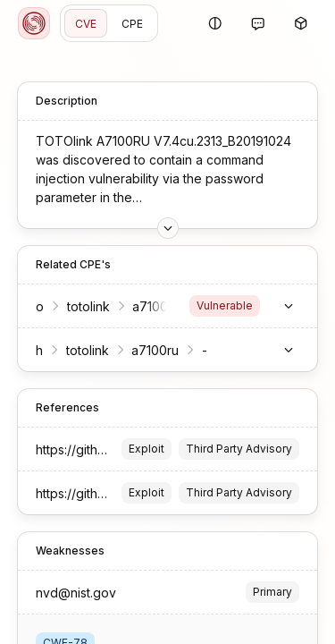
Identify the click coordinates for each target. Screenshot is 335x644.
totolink (88, 306)
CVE (86, 24)
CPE (132, 24)
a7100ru (155, 350)
